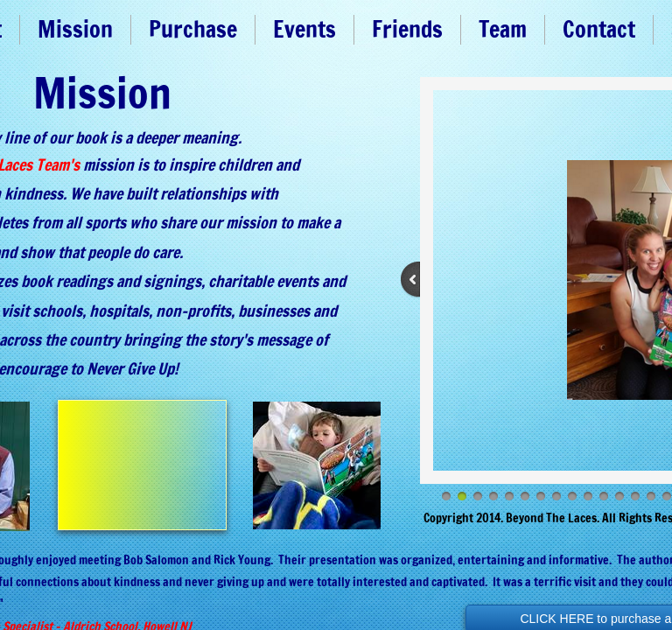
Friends (407, 29)
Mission (75, 29)
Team (503, 29)
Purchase (193, 29)
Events (304, 29)
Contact (599, 29)
